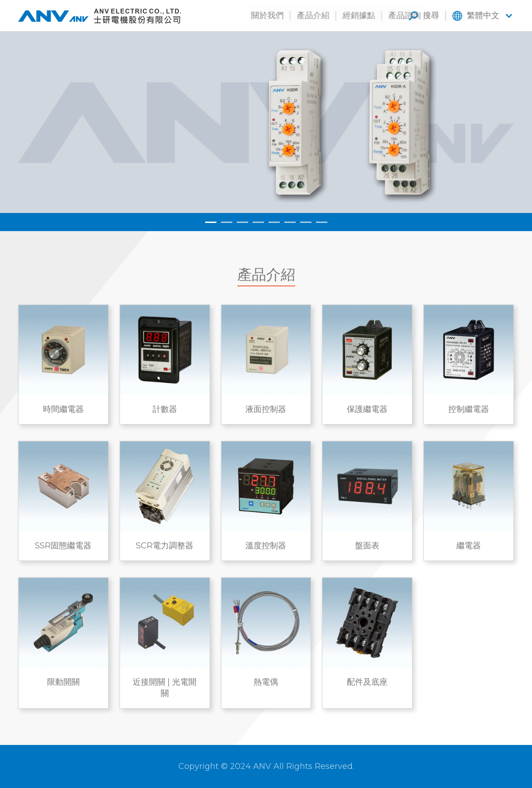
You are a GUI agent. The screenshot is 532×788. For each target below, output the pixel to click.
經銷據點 (340, 15)
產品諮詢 (386, 15)
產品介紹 (294, 15)
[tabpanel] (266, 122)
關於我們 (249, 15)
